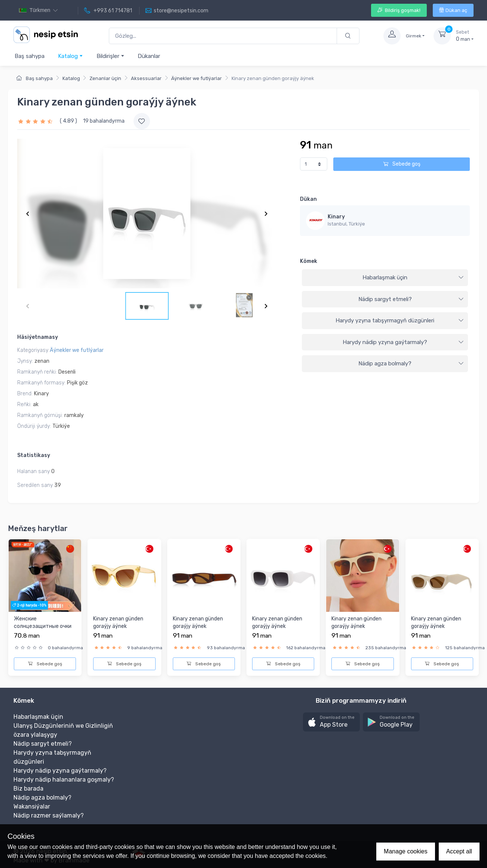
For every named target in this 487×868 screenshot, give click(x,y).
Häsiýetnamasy (38, 337)
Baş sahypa (30, 56)
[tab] (385, 278)
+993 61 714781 (108, 11)
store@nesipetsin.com (177, 11)
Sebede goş (402, 164)
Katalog (71, 56)
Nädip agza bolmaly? (411, 364)
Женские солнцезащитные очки (43, 622)
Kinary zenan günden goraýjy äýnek (118, 622)
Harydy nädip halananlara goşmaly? (64, 780)
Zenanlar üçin (105, 78)
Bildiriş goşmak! (399, 10)
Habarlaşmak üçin (413, 277)
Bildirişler (111, 56)
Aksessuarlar (146, 78)
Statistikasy (34, 455)
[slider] (36, 121)
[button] (331, 722)
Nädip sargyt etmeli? (411, 299)
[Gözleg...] (223, 36)
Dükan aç (453, 10)
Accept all (459, 851)
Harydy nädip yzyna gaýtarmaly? (403, 342)
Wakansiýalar (32, 806)
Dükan (308, 199)
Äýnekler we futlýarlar (196, 78)
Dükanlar (149, 56)
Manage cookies (406, 851)
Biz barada (28, 789)
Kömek (309, 261)
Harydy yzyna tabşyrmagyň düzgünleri (400, 320)
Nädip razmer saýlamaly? (49, 815)
